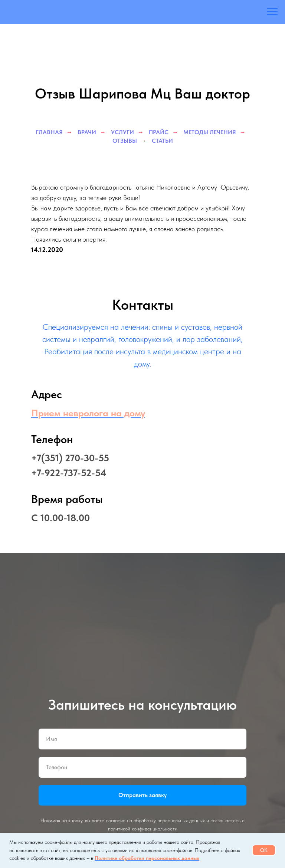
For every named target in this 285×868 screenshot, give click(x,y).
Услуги (122, 132)
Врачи (87, 132)
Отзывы (125, 141)
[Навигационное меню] (272, 12)
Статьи (162, 141)
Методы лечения (210, 132)
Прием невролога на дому (88, 413)
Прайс (159, 132)
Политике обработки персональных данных (147, 858)
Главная (49, 132)
